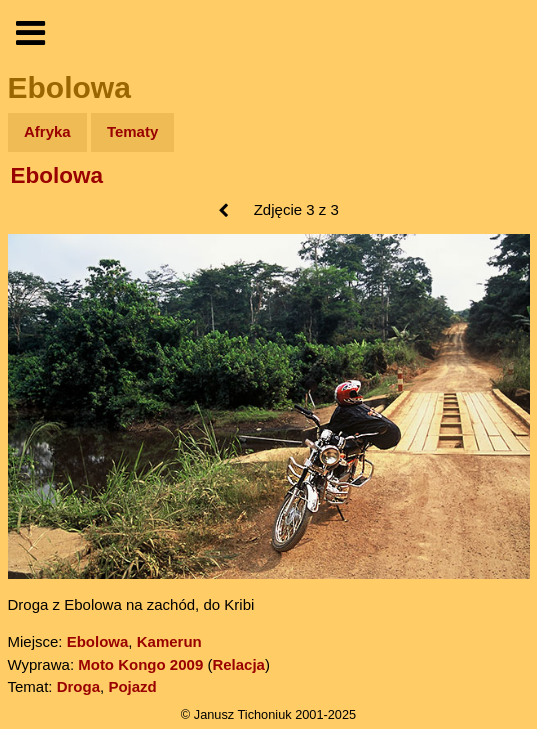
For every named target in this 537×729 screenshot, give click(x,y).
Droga (78, 686)
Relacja (238, 664)
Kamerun (169, 641)
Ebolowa (57, 175)
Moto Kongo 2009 (140, 664)
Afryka (47, 131)
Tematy (132, 131)
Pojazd (132, 686)
